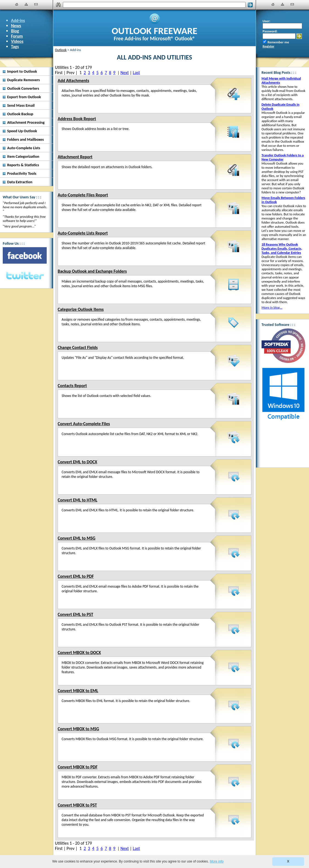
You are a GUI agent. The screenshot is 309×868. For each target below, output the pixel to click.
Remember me (278, 42)
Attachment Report (75, 157)
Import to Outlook (22, 71)
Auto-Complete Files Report (83, 195)
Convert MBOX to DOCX (79, 653)
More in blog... (272, 307)
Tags (15, 46)
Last (136, 73)
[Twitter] (25, 276)
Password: (270, 31)
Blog (15, 31)
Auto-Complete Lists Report (83, 233)
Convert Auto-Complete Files (84, 424)
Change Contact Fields (78, 347)
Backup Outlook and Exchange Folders (92, 271)
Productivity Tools (22, 173)
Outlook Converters (23, 88)
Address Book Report (77, 119)
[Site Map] (26, 4)
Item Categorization (23, 156)
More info (217, 861)
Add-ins (18, 20)
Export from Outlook (24, 97)
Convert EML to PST (75, 614)
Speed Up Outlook (22, 131)
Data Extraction (20, 182)
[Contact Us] (36, 4)
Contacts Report (72, 386)
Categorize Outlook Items (81, 309)
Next (124, 73)
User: (266, 21)
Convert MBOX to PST (77, 805)
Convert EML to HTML (77, 500)
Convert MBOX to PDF (78, 767)
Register (268, 46)
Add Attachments (73, 81)
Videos (17, 41)
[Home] (17, 4)
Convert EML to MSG (76, 538)
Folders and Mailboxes (26, 139)
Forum (17, 36)
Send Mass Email (21, 105)
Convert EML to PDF (76, 576)
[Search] (154, 5)
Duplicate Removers (23, 80)
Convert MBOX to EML (78, 691)
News (16, 26)
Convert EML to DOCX (77, 462)
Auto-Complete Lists (24, 148)
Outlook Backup (20, 114)
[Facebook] (25, 255)
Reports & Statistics (23, 165)
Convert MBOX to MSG (78, 729)
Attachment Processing (26, 122)
